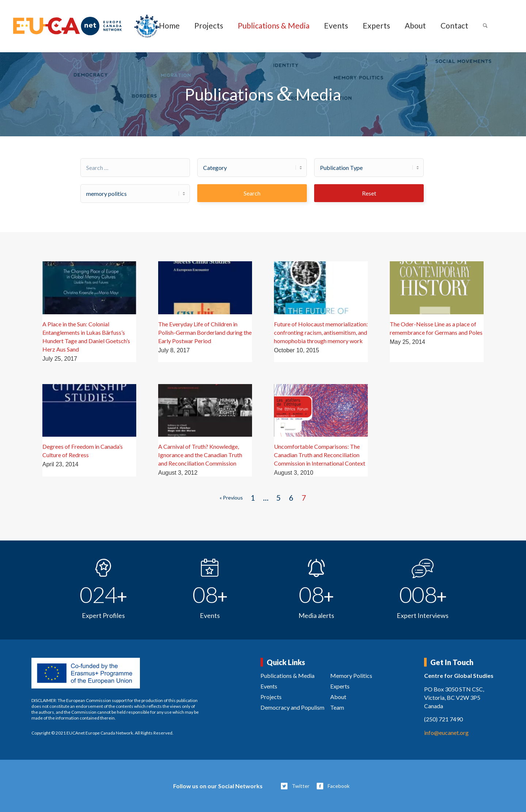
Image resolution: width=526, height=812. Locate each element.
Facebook (339, 786)
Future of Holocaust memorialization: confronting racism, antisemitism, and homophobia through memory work (321, 332)
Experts (340, 686)
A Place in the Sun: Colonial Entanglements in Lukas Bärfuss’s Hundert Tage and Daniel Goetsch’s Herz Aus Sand (86, 337)
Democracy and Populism (292, 707)
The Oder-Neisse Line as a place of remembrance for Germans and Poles (436, 328)
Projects (271, 697)
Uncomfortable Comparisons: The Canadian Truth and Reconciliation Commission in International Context (320, 455)
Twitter (301, 786)
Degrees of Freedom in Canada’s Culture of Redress (83, 451)
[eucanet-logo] (86, 26)
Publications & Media (287, 676)
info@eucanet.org (446, 733)
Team (337, 707)
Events (269, 686)
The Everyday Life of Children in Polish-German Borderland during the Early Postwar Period (205, 332)
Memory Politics (351, 676)
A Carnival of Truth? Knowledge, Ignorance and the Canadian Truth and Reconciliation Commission (200, 455)
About (338, 697)
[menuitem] (169, 26)
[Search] (485, 26)
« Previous (231, 498)
